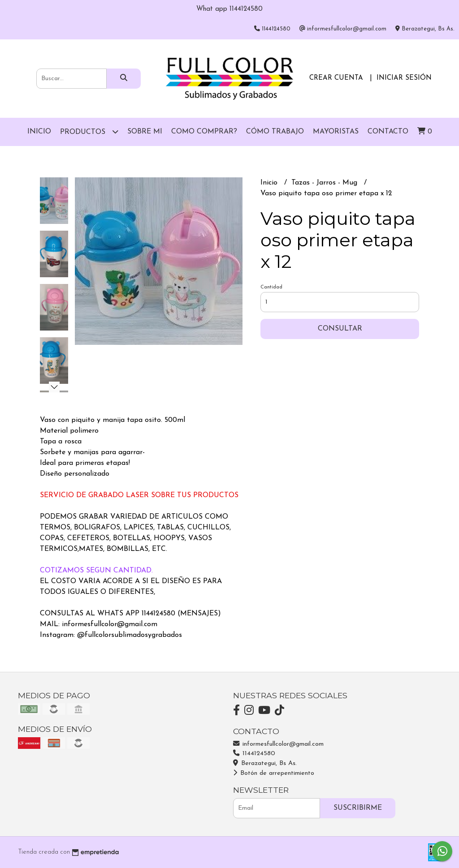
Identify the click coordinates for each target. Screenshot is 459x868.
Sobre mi (145, 132)
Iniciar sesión (404, 78)
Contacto (388, 132)
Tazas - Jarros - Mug (325, 183)
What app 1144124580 (229, 9)
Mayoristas (336, 132)
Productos (89, 131)
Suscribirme (358, 808)
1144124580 (254, 754)
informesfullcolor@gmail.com (278, 744)
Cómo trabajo (275, 132)
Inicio (39, 132)
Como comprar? (204, 132)
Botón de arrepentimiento (274, 773)
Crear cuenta (336, 78)
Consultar (340, 329)
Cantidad (271, 287)
